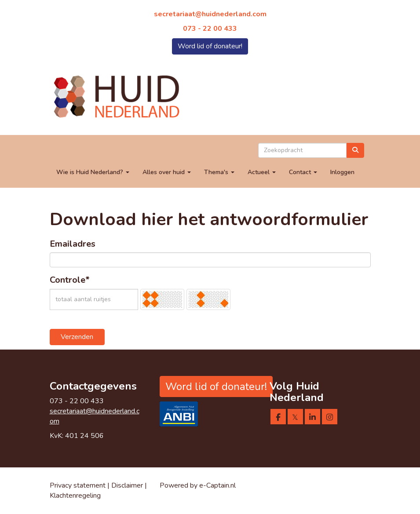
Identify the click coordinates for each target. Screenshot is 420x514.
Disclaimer (128, 485)
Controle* (70, 280)
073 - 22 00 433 (210, 29)
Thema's (219, 172)
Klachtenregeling (75, 496)
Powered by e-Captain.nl (198, 485)
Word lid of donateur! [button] (210, 46)
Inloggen (342, 172)
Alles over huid (167, 172)
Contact (303, 172)
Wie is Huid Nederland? (93, 172)
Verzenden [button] (77, 337)
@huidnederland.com (210, 14)
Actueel (262, 172)
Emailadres (73, 244)
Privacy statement (78, 485)
